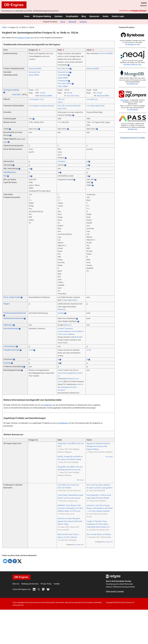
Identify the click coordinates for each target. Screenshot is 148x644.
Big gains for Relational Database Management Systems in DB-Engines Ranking (98, 446)
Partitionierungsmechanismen (15, 313)
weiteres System (24, 38)
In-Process (103, 53)
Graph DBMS (63, 75)
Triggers (7, 304)
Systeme (58, 16)
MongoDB (72, 22)
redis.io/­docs (62, 108)
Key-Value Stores (73, 96)
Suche (105, 16)
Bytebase (83, 22)
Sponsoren (94, 16)
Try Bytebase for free (133, 44)
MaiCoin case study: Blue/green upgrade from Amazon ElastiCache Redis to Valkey (70, 521)
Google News (80, 545)
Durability (7, 363)
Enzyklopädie (72, 16)
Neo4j (63, 22)
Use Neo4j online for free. (133, 64)
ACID (31, 350)
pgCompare (125, 100)
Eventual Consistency (65, 328)
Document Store (34, 72)
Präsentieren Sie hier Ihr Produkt (133, 138)
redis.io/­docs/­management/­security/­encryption (71, 387)
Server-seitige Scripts (12, 297)
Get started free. (133, 84)
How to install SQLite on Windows (99, 534)
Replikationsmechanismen (13, 318)
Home (27, 16)
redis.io (60, 102)
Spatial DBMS (34, 75)
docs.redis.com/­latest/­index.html (69, 106)
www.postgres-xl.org (36, 99)
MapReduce (8, 325)
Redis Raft (79, 337)
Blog (84, 16)
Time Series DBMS (65, 83)
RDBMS (110, 53)
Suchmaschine (63, 81)
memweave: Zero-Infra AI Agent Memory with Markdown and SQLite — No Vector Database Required (100, 508)
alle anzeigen (80, 480)
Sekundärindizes (10, 172)
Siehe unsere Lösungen (115, 591)
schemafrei (62, 161)
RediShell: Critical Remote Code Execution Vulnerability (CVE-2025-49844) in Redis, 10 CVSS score (71, 508)
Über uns (16, 584)
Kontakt (57, 584)
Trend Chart (16, 95)
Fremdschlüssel (10, 346)
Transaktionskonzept (11, 350)
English (144, 3)
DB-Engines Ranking (42, 16)
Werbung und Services (30, 584)
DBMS (4, 27)
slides (66, 300)
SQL (5, 176)
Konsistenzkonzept (11, 328)
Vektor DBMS (63, 86)
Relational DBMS (35, 68)
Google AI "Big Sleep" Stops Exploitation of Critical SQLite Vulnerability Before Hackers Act (98, 524)
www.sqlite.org (92, 99)
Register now (133, 129)
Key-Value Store (63, 68)
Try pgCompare (133, 109)
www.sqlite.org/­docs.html (96, 106)
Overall (42, 93)
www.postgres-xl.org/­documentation (41, 106)
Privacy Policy (46, 584)
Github (74, 300)
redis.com (61, 99)
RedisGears (62, 309)
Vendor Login (118, 16)
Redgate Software (139, 11)
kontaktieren (48, 405)
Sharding (61, 313)
